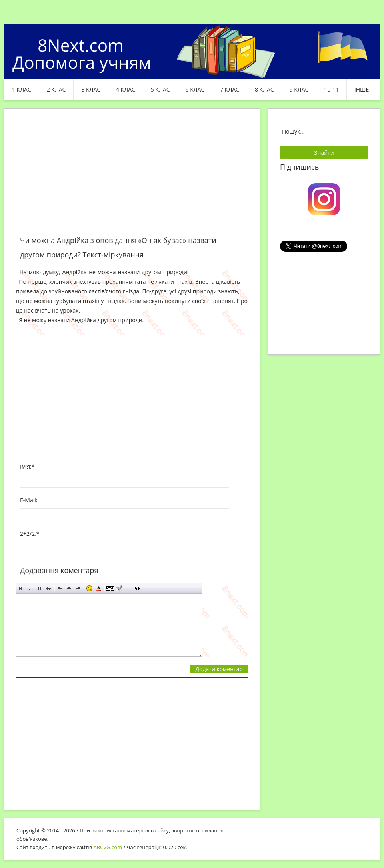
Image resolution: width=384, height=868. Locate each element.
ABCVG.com (108, 847)
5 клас (160, 89)
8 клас (264, 89)
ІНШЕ (362, 89)
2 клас (56, 89)
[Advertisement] (132, 177)
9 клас (299, 89)
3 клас (91, 89)
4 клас (126, 89)
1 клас (22, 89)
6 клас (195, 89)
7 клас (230, 89)
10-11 (331, 89)
